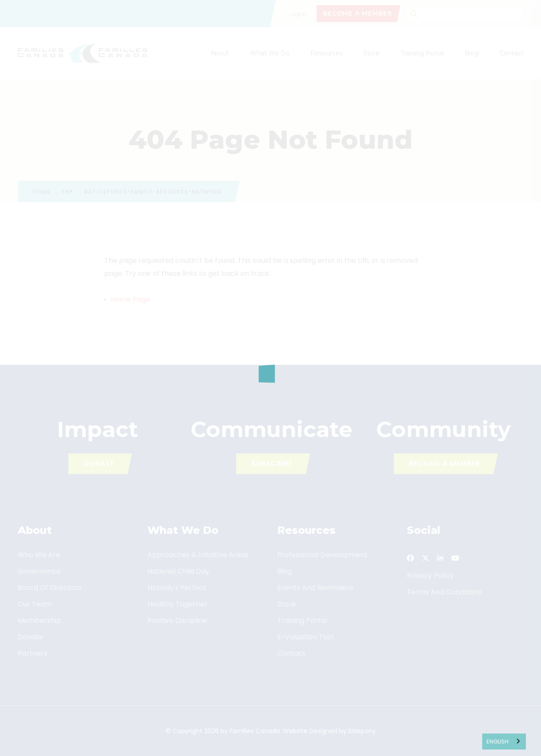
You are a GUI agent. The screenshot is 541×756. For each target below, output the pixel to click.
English (498, 742)
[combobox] (504, 742)
